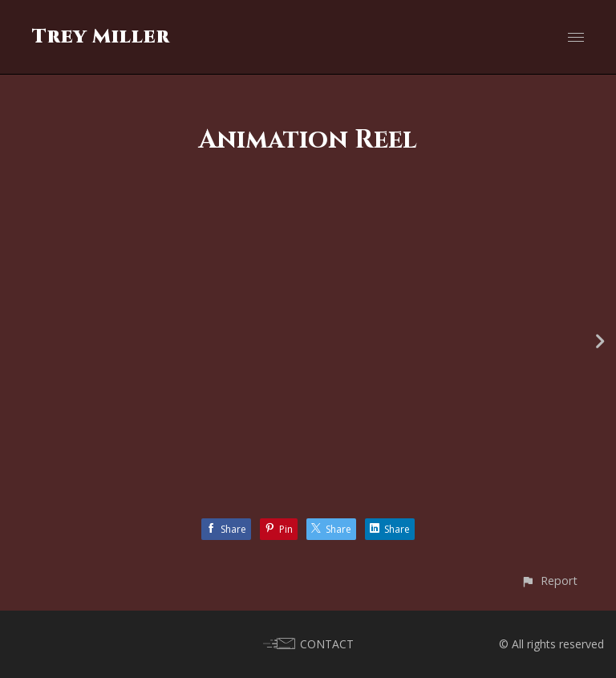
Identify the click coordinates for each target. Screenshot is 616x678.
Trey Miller (101, 37)
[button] (549, 581)
